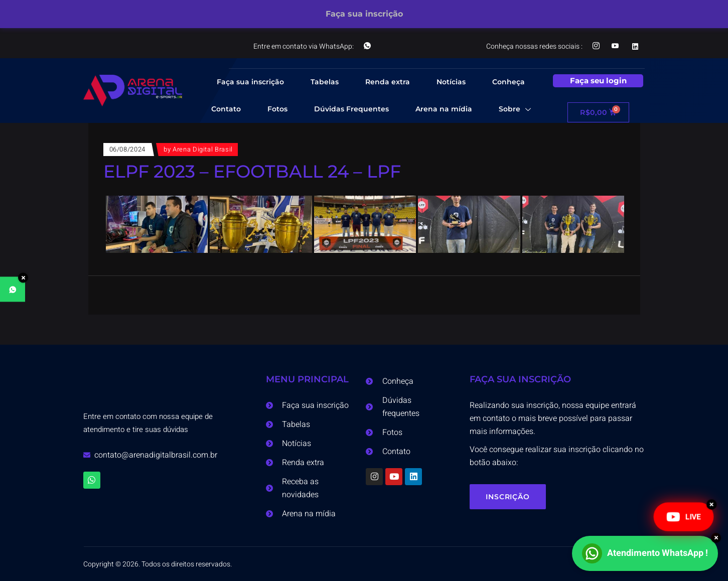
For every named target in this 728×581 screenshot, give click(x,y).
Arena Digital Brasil (203, 149)
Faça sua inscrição (250, 82)
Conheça (508, 82)
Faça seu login (598, 81)
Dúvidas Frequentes (351, 109)
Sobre (515, 110)
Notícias (451, 82)
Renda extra (388, 82)
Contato (226, 109)
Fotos (277, 109)
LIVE (683, 517)
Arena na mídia (444, 109)
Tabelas (325, 82)
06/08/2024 (128, 149)
